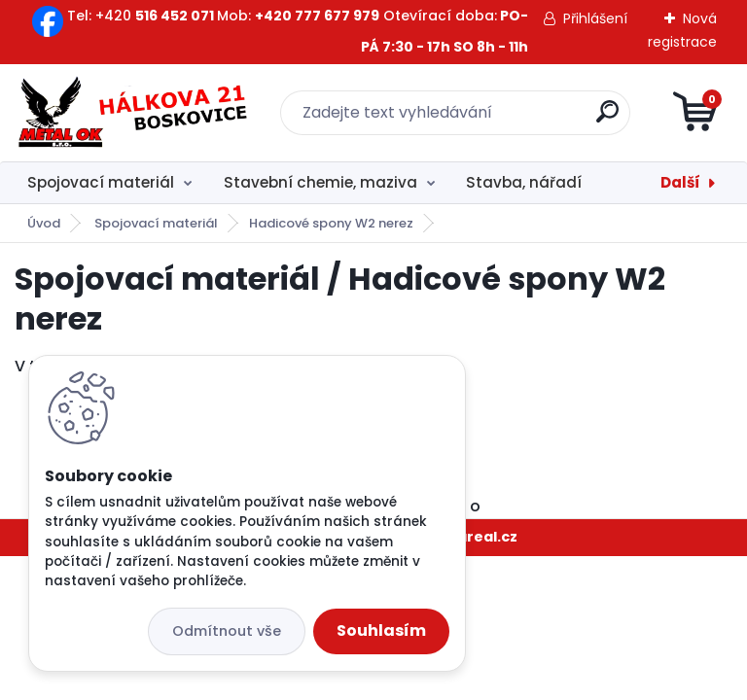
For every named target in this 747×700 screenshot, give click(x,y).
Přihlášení (595, 18)
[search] (607, 119)
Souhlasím (381, 630)
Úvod (44, 223)
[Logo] (134, 113)
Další (680, 182)
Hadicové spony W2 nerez (331, 223)
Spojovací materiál (101, 182)
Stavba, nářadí (524, 182)
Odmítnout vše (227, 631)
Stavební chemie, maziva (320, 182)
